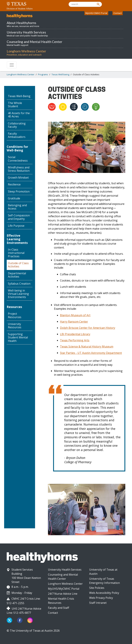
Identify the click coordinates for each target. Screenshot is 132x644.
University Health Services (65, 570)
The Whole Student (15, 105)
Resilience (14, 184)
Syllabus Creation (19, 284)
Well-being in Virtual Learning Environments (18, 294)
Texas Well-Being (19, 96)
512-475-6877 (22, 613)
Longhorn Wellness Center (21, 74)
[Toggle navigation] (12, 65)
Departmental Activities (17, 275)
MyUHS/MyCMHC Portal (64, 589)
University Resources (15, 326)
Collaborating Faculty (17, 125)
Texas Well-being (60, 74)
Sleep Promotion (19, 191)
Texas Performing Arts (75, 340)
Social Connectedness (18, 159)
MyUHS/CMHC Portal (96, 13)
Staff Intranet (98, 603)
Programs (43, 74)
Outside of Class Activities (18, 265)
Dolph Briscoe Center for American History (88, 328)
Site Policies (97, 588)
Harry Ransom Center (74, 322)
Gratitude (14, 198)
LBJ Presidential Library (75, 334)
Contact (118, 13)
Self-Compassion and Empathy (19, 217)
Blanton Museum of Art (75, 315)
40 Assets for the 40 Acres (19, 115)
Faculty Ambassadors (17, 135)
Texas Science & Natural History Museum (87, 346)
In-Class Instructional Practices (16, 253)
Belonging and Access (17, 207)
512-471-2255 (15, 603)
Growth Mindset (18, 178)
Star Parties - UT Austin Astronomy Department (91, 353)
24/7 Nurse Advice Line (63, 594)
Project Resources (15, 315)
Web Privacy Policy (101, 598)
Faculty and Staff (59, 608)
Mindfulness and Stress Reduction (19, 169)
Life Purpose (16, 226)
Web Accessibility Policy (104, 593)
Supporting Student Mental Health (18, 337)
